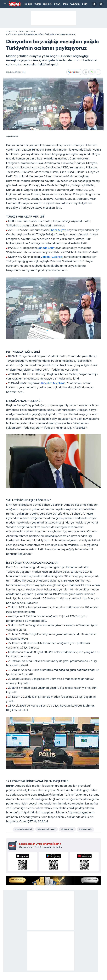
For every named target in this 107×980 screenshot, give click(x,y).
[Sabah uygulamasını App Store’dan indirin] (23, 862)
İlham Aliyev (58, 230)
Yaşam (38, 4)
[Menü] (6, 4)
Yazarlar (75, 4)
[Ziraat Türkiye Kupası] (94, 4)
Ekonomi (47, 4)
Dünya (57, 4)
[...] (98, 72)
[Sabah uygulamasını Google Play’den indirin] (53, 862)
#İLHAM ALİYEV (67, 829)
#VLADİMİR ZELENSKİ (24, 829)
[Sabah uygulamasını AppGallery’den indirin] (84, 862)
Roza (85, 4)
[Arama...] (101, 4)
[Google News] (74, 72)
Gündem (28, 4)
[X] (86, 72)
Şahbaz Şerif (46, 248)
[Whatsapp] (92, 72)
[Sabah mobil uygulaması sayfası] (13, 845)
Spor (65, 4)
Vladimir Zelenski (52, 257)
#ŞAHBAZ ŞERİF (86, 829)
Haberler (11, 32)
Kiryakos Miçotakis (53, 383)
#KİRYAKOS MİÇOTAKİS (47, 829)
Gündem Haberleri (26, 32)
